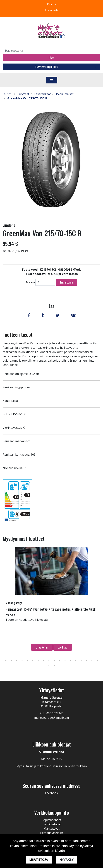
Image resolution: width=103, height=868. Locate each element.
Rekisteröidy (52, 10)
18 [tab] (97, 661)
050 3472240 (55, 713)
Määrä (30, 282)
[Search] (51, 51)
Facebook (52, 793)
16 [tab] (87, 661)
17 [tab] (92, 661)
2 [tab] (11, 661)
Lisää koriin (66, 282)
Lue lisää (63, 647)
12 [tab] (65, 661)
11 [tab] (60, 661)
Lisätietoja (39, 860)
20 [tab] (54, 666)
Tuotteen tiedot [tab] (18, 335)
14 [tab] (76, 661)
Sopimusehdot (51, 820)
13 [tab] (70, 661)
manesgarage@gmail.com (51, 718)
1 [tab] (6, 661)
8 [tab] (44, 661)
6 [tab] (33, 661)
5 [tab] (27, 661)
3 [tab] (17, 661)
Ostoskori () (46, 67)
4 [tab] (22, 661)
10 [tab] (54, 661)
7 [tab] (38, 661)
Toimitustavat (51, 824)
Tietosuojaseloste (51, 833)
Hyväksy (67, 860)
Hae (51, 57)
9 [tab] (49, 661)
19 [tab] (49, 666)
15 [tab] (81, 661)
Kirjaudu (51, 4)
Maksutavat (51, 829)
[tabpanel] (51, 599)
